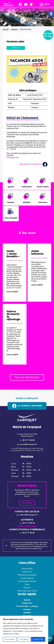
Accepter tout (38, 639)
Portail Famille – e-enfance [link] (27, 606)
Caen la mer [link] (27, 572)
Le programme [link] (13, 158)
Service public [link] (27, 569)
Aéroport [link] (27, 588)
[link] (51, 14)
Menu (45, 4)
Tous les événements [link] (27, 377)
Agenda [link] (14, 29)
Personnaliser (10, 639)
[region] (24, 630)
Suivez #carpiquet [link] (27, 399)
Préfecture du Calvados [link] (27, 575)
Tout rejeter (24, 639)
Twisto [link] (27, 585)
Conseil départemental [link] (27, 581)
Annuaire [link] (27, 610)
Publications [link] (27, 603)
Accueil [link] (6, 29)
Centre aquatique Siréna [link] (27, 591)
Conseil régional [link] (27, 578)
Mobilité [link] (27, 613)
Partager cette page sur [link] (34, 164)
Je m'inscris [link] (27, 503)
